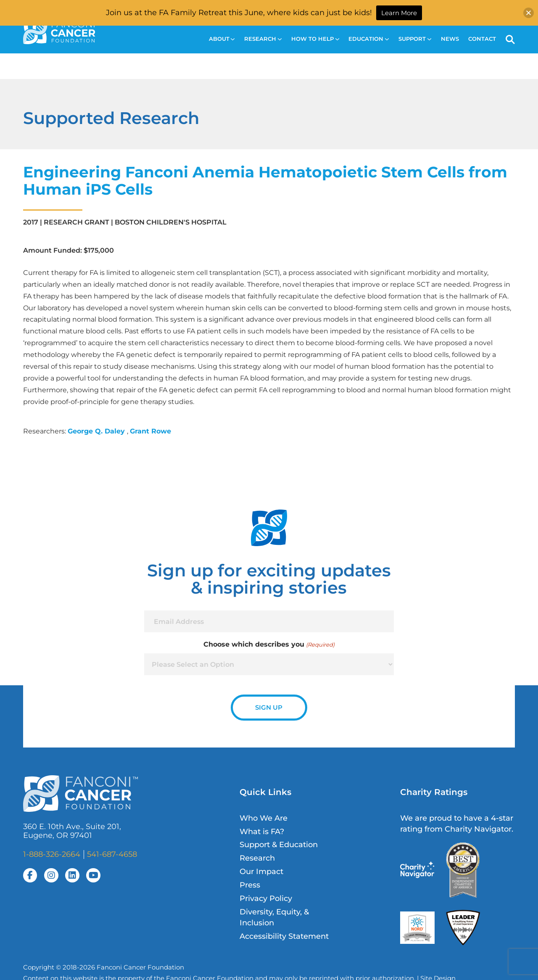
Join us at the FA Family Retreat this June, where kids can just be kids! (239, 13)
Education (369, 39)
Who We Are (264, 818)
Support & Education (279, 844)
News (450, 39)
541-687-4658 (112, 854)
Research (263, 39)
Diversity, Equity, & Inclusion (274, 917)
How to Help (315, 39)
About (222, 39)
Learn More (399, 13)
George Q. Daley (97, 431)
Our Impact (261, 871)
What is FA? (262, 831)
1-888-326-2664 (52, 854)
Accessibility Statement (284, 936)
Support (415, 39)
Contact (482, 39)
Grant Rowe (150, 431)
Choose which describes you (269, 645)
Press (250, 885)
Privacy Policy (266, 898)
